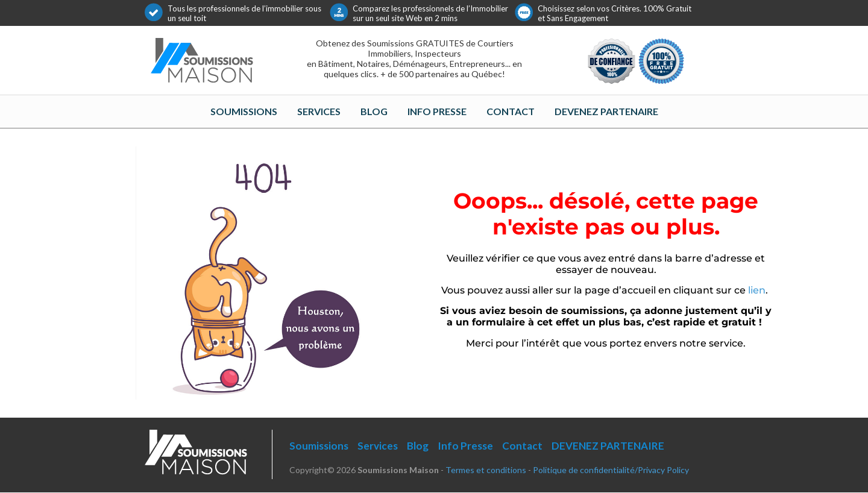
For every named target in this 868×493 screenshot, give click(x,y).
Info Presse (437, 111)
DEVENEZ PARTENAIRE (606, 111)
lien (757, 290)
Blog (374, 111)
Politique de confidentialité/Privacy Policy (611, 470)
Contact (511, 111)
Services (319, 111)
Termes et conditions (486, 470)
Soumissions (244, 111)
